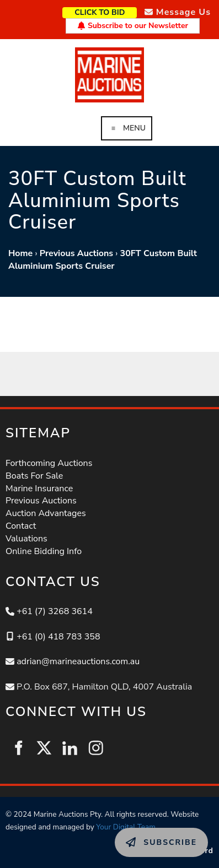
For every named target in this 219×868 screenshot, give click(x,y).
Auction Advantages (46, 513)
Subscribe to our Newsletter (133, 26)
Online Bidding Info (44, 551)
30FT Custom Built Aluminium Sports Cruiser (103, 260)
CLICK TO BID (117, 11)
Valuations (26, 539)
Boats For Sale (34, 476)
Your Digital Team (126, 827)
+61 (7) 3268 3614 (55, 611)
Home (20, 253)
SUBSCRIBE (139, 834)
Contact (21, 526)
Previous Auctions (76, 253)
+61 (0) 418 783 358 (58, 637)
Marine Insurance (39, 489)
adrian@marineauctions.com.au (78, 661)
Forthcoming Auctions (49, 463)
